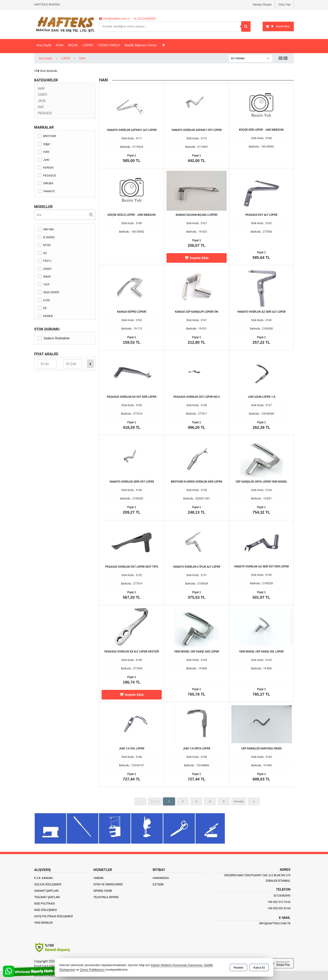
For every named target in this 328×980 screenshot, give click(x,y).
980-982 (46, 229)
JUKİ (44, 160)
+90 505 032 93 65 (279, 908)
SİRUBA (46, 183)
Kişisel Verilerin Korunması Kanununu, (177, 965)
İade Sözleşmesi (45, 910)
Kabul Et (259, 968)
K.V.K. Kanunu (44, 878)
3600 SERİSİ (49, 292)
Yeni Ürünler (43, 923)
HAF (41, 107)
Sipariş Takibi (103, 891)
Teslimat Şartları (47, 897)
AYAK (60, 45)
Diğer (44, 144)
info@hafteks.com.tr (275, 923)
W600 (44, 277)
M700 (44, 245)
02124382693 (282, 896)
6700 (44, 300)
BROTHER (47, 136)
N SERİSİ (46, 237)
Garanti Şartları (46, 891)
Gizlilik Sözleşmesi (48, 884)
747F (44, 285)
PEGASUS (45, 113)
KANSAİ (46, 168)
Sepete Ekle (197, 258)
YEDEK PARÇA (109, 45)
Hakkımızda (161, 878)
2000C (45, 269)
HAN (41, 88)
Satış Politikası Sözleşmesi (54, 916)
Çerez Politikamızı (92, 970)
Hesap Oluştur (262, 4)
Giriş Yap (284, 4)
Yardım (98, 878)
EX (42, 308)
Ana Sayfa (44, 45)
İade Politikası (44, 904)
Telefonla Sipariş (106, 897)
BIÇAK (73, 45)
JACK (42, 101)
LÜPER (88, 45)
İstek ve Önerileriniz (108, 884)
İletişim (158, 884)
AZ (42, 253)
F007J (45, 261)
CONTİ (42, 95)
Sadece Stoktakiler (54, 338)
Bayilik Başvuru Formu (141, 45)
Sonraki (239, 801)
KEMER (45, 316)
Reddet (238, 968)
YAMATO (46, 191)
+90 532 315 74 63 (279, 902)
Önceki (155, 801)
